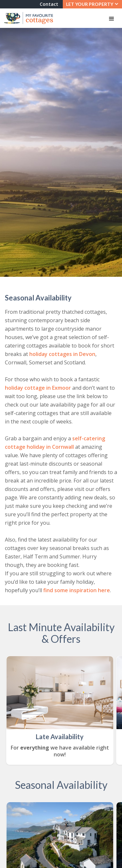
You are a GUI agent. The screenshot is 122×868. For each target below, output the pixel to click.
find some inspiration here (77, 590)
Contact (49, 4)
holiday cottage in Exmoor (38, 388)
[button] (92, 4)
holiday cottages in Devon (62, 354)
